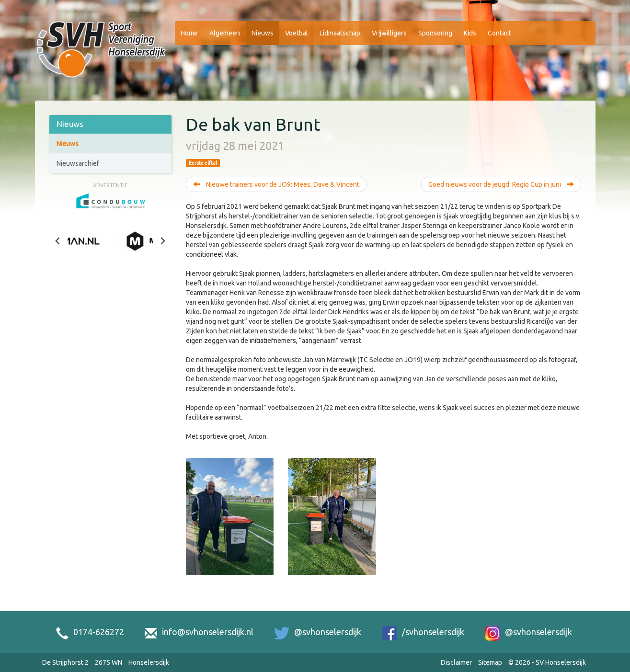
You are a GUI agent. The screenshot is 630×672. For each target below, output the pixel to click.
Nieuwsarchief (78, 163)
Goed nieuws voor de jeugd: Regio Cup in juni (501, 184)
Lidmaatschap (340, 33)
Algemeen (225, 33)
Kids (470, 33)
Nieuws (263, 33)
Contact (499, 33)
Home (189, 33)
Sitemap (490, 662)
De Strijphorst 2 (65, 662)
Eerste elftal (203, 163)
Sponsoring (435, 33)
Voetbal (297, 33)
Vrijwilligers (389, 33)
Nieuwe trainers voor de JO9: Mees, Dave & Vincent (276, 184)
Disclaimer (456, 662)
